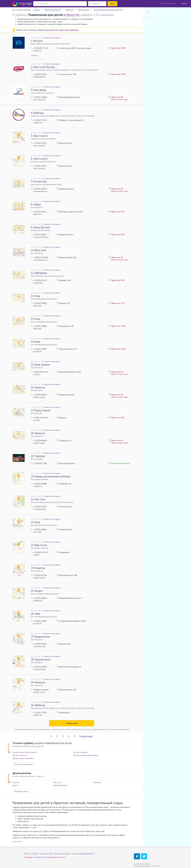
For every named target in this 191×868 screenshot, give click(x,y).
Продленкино (40, 637)
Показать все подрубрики (24, 764)
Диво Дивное (40, 365)
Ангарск (15, 782)
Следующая (86, 736)
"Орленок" (38, 456)
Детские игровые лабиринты (23, 758)
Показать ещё (72, 723)
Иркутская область (27, 776)
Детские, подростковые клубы (23, 752)
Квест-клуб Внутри (43, 67)
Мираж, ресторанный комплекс (51, 476)
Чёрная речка (61, 857)
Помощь (27, 854)
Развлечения (18, 746)
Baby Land (38, 250)
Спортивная (37, 857)
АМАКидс (37, 113)
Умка (35, 296)
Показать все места (21, 791)
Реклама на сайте (46, 854)
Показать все (17, 842)
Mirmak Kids (39, 182)
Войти (184, 4)
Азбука (36, 204)
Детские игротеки (19, 755)
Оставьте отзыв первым (52, 38)
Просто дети (39, 136)
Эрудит (37, 591)
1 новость (34, 55)
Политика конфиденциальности (83, 854)
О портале (35, 854)
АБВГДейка (39, 273)
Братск (15, 785)
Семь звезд (38, 90)
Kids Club (38, 499)
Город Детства (40, 227)
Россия (15, 776)
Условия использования (62, 854)
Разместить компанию (168, 3)
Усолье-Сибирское (60, 785)
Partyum (37, 41)
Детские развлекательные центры (86, 755)
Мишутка (38, 387)
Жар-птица (39, 545)
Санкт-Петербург (47, 857)
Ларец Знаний (41, 410)
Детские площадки (80, 752)
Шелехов (97, 782)
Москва (27, 857)
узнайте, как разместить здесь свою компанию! (58, 30)
